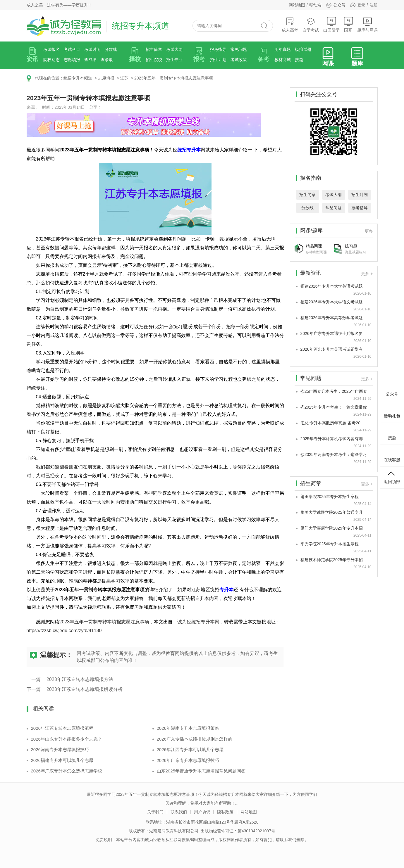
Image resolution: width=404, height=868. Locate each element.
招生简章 (154, 49)
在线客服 (392, 455)
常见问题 (239, 49)
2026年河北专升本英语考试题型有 (332, 349)
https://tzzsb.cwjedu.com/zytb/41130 (64, 631)
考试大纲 (174, 49)
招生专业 (174, 60)
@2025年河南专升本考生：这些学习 (334, 454)
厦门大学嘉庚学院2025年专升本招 (332, 528)
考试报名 (51, 49)
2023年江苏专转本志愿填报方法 (80, 679)
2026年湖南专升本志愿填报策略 (188, 728)
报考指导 (218, 49)
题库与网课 (367, 25)
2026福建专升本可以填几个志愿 (62, 760)
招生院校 (154, 60)
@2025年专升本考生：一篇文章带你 (334, 407)
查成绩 (90, 60)
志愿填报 (72, 60)
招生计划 (218, 60)
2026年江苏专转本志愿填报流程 (62, 728)
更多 (369, 231)
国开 (348, 25)
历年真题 (283, 49)
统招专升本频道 (78, 78)
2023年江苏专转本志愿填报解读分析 (85, 689)
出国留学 (331, 25)
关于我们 (155, 812)
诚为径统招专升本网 (198, 622)
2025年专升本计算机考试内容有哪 (332, 439)
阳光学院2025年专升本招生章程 (330, 544)
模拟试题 (303, 49)
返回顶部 (392, 477)
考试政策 (239, 60)
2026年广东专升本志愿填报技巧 (188, 760)
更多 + (367, 274)
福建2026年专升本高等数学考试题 (332, 318)
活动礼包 (392, 411)
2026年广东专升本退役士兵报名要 (332, 333)
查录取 (107, 60)
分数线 (111, 49)
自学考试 (311, 25)
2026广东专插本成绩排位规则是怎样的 (195, 739)
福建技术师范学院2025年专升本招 (332, 560)
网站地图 (297, 5)
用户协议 (202, 812)
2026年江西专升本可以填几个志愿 (190, 749)
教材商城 (283, 60)
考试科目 (72, 49)
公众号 (336, 5)
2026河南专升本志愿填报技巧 (60, 749)
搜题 (299, 60)
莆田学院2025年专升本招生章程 (330, 497)
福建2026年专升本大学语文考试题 (332, 302)
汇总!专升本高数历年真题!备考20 (330, 423)
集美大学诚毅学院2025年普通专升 (332, 512)
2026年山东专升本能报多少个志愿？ (67, 739)
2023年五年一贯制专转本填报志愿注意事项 (174, 78)
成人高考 (290, 25)
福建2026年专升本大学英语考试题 (332, 286)
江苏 (124, 78)
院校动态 (51, 60)
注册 (374, 5)
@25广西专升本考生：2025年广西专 (334, 391)
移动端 (315, 5)
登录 (361, 5)
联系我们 (179, 812)
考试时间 (92, 49)
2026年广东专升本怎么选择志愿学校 (67, 771)
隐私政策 (225, 812)
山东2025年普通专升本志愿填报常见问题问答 (201, 771)
